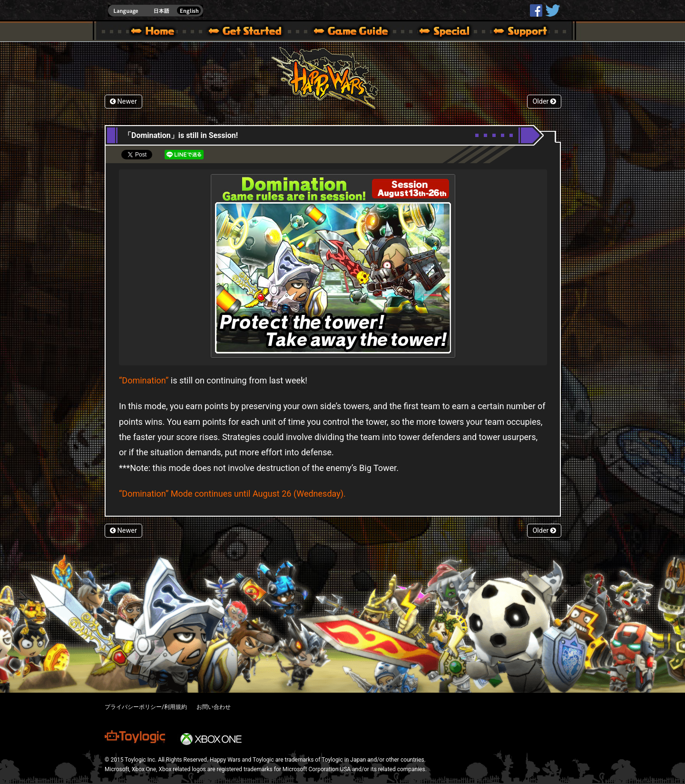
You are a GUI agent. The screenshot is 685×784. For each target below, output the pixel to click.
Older (544, 102)
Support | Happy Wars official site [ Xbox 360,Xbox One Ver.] (512, 32)
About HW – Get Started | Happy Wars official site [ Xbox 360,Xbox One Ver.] (253, 32)
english (156, 11)
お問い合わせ (214, 707)
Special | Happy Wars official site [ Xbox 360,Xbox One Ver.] (441, 32)
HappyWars (536, 10)
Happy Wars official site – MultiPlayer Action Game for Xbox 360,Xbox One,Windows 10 (155, 32)
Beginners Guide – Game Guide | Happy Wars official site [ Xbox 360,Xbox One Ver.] (358, 32)
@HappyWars (552, 10)
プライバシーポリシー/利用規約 (146, 707)
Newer (123, 102)
